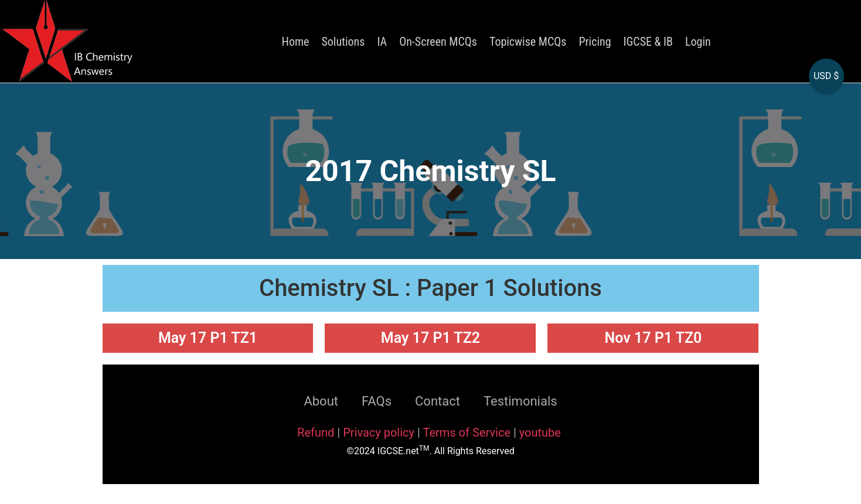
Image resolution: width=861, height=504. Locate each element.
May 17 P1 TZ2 (431, 338)
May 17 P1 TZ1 (208, 338)
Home (296, 42)
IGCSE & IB (648, 42)
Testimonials (520, 401)
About (321, 401)
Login (698, 42)
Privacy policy (379, 433)
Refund (316, 433)
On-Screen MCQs (438, 42)
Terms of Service (468, 433)
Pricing (595, 42)
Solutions (343, 42)
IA (382, 42)
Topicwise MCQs (528, 42)
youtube (540, 433)
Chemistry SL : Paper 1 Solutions (431, 288)
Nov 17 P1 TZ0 (654, 338)
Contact (438, 401)
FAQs (377, 401)
